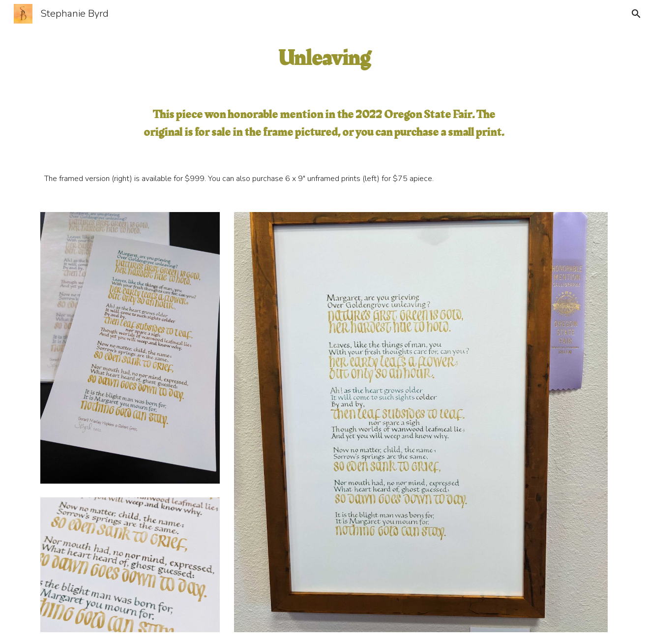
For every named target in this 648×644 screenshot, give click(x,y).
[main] (324, 59)
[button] (636, 14)
